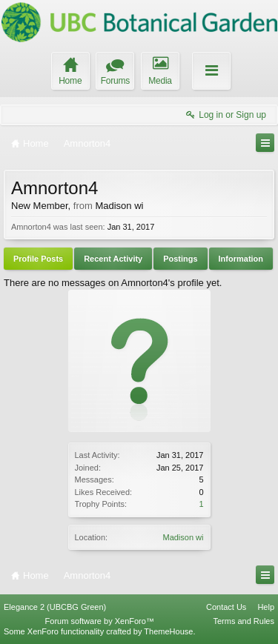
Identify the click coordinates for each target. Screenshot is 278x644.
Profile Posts (38, 259)
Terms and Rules (244, 621)
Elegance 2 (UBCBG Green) (55, 607)
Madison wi (183, 537)
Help (266, 607)
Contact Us (226, 607)
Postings (180, 259)
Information (241, 259)
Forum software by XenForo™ (100, 621)
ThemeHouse (168, 631)
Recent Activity (113, 259)
